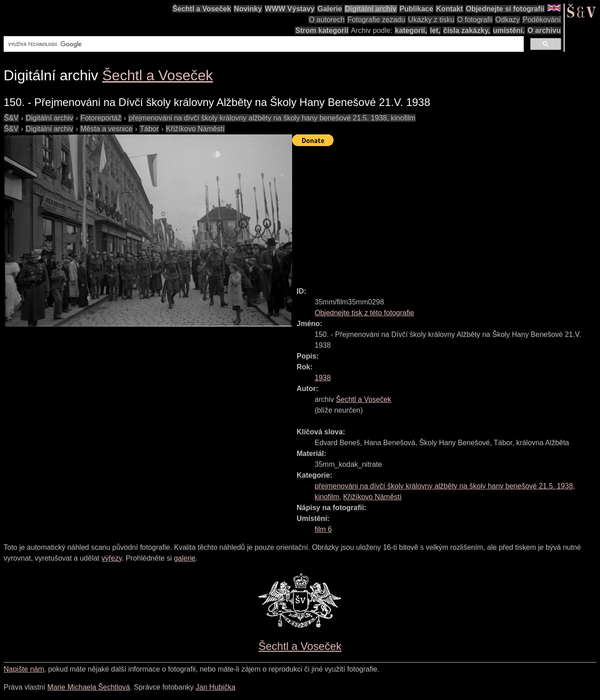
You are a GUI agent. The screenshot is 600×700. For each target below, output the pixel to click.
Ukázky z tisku (431, 20)
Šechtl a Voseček (202, 9)
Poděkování (542, 20)
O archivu (544, 30)
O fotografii (475, 20)
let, (435, 30)
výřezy (112, 558)
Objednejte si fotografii (505, 9)
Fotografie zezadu (376, 20)
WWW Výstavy (290, 9)
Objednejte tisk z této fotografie (364, 313)
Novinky (248, 9)
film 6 (323, 529)
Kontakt (449, 9)
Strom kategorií (322, 30)
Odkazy (508, 20)
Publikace (416, 9)
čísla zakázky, (467, 30)
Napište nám (24, 669)
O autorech (327, 20)
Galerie (330, 9)
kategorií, (411, 30)
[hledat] (263, 44)
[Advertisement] (446, 212)
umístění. (509, 30)
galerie (185, 558)
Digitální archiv (371, 9)
